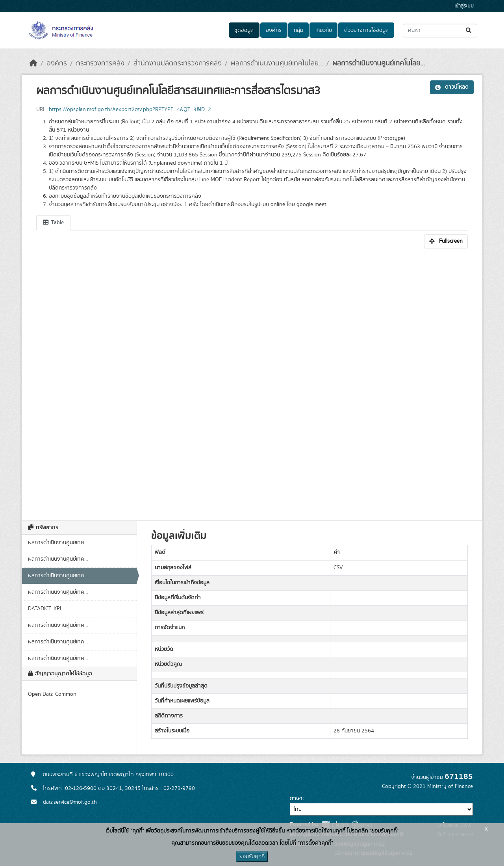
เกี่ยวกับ (324, 30)
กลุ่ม (298, 30)
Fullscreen (446, 241)
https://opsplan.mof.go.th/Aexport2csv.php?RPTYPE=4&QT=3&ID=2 (130, 110)
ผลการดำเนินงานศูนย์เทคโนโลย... (277, 63)
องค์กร (274, 30)
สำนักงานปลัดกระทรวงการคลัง (178, 63)
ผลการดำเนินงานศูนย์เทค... (58, 543)
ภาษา (296, 799)
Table (53, 223)
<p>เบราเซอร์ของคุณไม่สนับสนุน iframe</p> (252, 380)
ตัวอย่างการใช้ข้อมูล (366, 30)
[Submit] (469, 31)
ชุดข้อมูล (244, 30)
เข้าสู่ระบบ (464, 6)
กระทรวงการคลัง (100, 63)
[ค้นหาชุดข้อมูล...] (440, 31)
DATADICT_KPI (44, 609)
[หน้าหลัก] (33, 63)
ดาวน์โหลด (452, 87)
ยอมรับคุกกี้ (252, 857)
